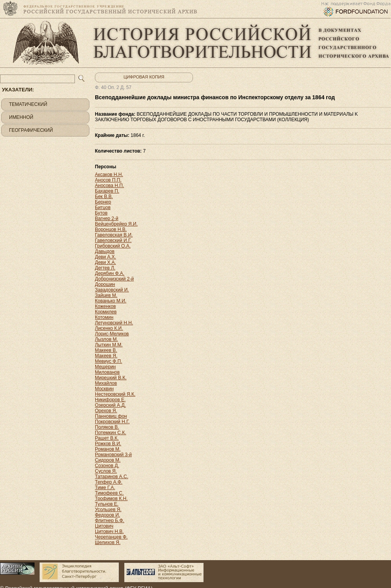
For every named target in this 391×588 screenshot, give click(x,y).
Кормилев (106, 312)
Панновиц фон (111, 416)
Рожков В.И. (108, 444)
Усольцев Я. (108, 510)
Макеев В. (106, 350)
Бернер (103, 202)
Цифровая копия (144, 77)
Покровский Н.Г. (112, 422)
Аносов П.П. (108, 180)
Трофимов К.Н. (111, 499)
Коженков (105, 306)
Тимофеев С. (109, 493)
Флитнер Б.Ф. (110, 521)
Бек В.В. (104, 197)
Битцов (103, 208)
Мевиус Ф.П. (109, 361)
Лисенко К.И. (109, 328)
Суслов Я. (106, 471)
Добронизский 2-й (114, 279)
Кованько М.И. (111, 301)
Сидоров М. (108, 460)
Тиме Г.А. (105, 488)
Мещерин (105, 367)
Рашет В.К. (107, 438)
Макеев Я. (106, 356)
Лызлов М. (106, 339)
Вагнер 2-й (107, 218)
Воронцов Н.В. (111, 229)
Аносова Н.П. (109, 186)
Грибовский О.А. (113, 246)
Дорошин (105, 284)
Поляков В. (107, 427)
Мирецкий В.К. (111, 378)
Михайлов (106, 383)
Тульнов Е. (107, 504)
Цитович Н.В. (109, 532)
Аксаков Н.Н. (109, 175)
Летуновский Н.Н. (114, 323)
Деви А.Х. (105, 257)
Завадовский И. (112, 290)
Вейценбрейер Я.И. (116, 224)
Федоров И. (107, 515)
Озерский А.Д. (110, 405)
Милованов (107, 372)
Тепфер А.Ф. (109, 482)
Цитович (104, 526)
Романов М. (108, 449)
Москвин (104, 389)
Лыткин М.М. (109, 345)
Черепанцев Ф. (111, 537)
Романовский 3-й (113, 455)
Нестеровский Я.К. (115, 394)
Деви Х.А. (105, 262)
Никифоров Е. (110, 400)
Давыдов (105, 251)
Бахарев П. (107, 191)
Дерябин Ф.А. (110, 273)
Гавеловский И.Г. (113, 240)
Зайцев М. (106, 295)
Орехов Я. (106, 411)
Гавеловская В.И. (114, 235)
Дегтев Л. (105, 268)
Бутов (101, 213)
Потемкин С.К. (111, 433)
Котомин (104, 317)
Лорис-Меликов (112, 334)
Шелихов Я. (108, 542)
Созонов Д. (107, 466)
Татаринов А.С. (112, 477)
